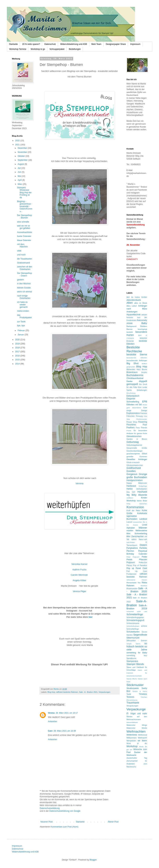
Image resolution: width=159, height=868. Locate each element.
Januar (21, 335)
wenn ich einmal (24, 292)
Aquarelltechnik (134, 315)
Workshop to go (38, 49)
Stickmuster (135, 685)
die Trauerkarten (25, 259)
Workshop (132, 746)
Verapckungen (132, 706)
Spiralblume (131, 658)
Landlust (143, 519)
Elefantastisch (133, 396)
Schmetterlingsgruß (135, 620)
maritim (130, 531)
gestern (21, 280)
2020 (18, 340)
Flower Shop (132, 422)
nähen (134, 539)
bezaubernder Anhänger (137, 360)
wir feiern (142, 741)
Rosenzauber (132, 588)
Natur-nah (143, 539)
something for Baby (137, 653)
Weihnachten (136, 731)
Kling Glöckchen (137, 504)
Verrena (79, 483)
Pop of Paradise (140, 565)
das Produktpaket (24, 316)
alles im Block (141, 303)
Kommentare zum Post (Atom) (65, 827)
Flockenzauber (142, 419)
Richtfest (144, 586)
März (20, 184)
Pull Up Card (137, 571)
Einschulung (131, 393)
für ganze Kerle (140, 433)
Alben (130, 303)
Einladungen (142, 390)
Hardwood (131, 486)
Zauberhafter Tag (137, 758)
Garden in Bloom (137, 439)
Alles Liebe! (132, 306)
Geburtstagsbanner (134, 445)
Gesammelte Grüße (137, 448)
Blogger (93, 860)
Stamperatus (132, 661)
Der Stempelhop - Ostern (25, 274)
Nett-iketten (131, 542)
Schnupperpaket (57, 49)
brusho (144, 372)
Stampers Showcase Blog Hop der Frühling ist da (24, 193)
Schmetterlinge (135, 614)
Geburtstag (133, 442)
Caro (50, 731)
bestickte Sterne (137, 354)
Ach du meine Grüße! (137, 297)
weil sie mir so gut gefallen (24, 227)
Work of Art (137, 743)
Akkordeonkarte (134, 300)
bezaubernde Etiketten (137, 358)
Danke (130, 381)
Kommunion (135, 507)
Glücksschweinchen (135, 465)
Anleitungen (132, 312)
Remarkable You (134, 583)
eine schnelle (23, 222)
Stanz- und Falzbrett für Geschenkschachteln (137, 673)
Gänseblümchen (134, 436)
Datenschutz (50, 44)
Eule (145, 408)
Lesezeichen (137, 522)
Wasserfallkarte (132, 722)
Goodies (131, 471)
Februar (21, 331)
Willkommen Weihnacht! (137, 738)
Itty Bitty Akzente (137, 495)
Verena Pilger (79, 591)
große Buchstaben (137, 477)
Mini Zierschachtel (135, 536)
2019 (18, 344)
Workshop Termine (18, 49)
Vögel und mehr (139, 714)
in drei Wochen (24, 284)
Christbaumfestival (135, 378)
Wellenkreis (132, 735)
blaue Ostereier (24, 240)
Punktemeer (131, 574)
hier (90, 617)
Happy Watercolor (137, 483)
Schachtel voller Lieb (137, 612)
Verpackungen (105, 692)
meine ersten (23, 311)
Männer (143, 528)
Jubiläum (130, 498)
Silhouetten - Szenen (137, 641)
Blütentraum (132, 372)
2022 (18, 141)
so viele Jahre (137, 648)
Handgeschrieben (135, 480)
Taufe (129, 694)
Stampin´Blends (135, 664)
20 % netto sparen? (31, 44)
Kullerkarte (142, 513)
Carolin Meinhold (80, 575)
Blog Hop (51, 692)
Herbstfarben (142, 489)
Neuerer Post (47, 822)
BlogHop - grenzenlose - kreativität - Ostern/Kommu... (25, 206)
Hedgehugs (143, 486)
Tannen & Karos (140, 691)
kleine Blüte (142, 501)
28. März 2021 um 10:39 (65, 731)
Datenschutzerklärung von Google (65, 811)
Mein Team (96, 44)
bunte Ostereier (24, 236)
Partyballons (132, 548)
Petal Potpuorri (133, 557)
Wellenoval (143, 735)
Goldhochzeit (134, 468)
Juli (19, 168)
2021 (18, 145)
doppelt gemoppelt (137, 383)
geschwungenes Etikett (137, 454)
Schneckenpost (133, 623)
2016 (18, 356)
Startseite (13, 44)
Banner (130, 329)
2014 (18, 364)
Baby (144, 323)
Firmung (139, 416)
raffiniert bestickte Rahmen (67, 692)
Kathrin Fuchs (79, 570)
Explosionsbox (133, 413)
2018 (18, 348)
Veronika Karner (80, 564)
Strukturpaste (133, 688)
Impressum (135, 44)
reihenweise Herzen (137, 580)
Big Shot (132, 363)
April (20, 180)
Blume (144, 369)
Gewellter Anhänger (137, 459)
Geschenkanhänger (135, 451)
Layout (129, 522)
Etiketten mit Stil (134, 405)
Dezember (23, 148)
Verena (51, 713)
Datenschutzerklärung (50, 808)
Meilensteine (141, 531)
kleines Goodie (24, 288)
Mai (20, 176)
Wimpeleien (131, 741)
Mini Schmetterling (137, 534)
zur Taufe (21, 322)
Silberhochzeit (133, 638)
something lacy (137, 655)
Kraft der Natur (133, 510)
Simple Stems (133, 644)
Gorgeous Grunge (137, 474)
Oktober (22, 156)
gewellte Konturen (137, 457)
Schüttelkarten (133, 632)
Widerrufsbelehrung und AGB (74, 44)
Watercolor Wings (137, 725)
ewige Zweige (137, 410)
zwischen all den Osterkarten (25, 268)
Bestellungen (75, 49)
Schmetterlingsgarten (135, 617)
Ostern (143, 545)
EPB (145, 402)
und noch (21, 255)
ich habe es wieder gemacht (22, 305)
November (23, 152)
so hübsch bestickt (137, 645)
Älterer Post (113, 822)
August (21, 164)
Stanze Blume (132, 679)
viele (19, 251)
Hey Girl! (131, 492)
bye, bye (21, 326)
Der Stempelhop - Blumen (25, 217)
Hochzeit (142, 492)
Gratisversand (24, 263)
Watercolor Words (137, 728)
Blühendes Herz (134, 369)
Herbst (130, 489)
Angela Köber (79, 580)
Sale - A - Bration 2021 (88, 692)
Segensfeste (140, 635)
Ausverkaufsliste (25, 232)
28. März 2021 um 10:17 (67, 713)
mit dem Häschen (22, 245)
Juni (20, 172)
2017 (18, 352)
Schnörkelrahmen (133, 626)
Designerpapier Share (116, 44)
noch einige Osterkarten (24, 297)
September (23, 160)
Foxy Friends (141, 428)
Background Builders (137, 326)
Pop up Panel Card (137, 568)
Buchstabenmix (135, 375)
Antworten (52, 721)
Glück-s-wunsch (133, 462)
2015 (18, 360)
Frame (129, 431)
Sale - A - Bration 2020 (137, 590)
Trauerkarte (133, 703)
